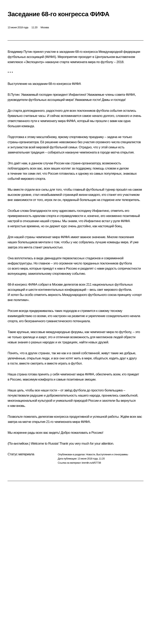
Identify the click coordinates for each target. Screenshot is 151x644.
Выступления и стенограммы (112, 454)
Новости (90, 454)
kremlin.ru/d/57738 (91, 463)
